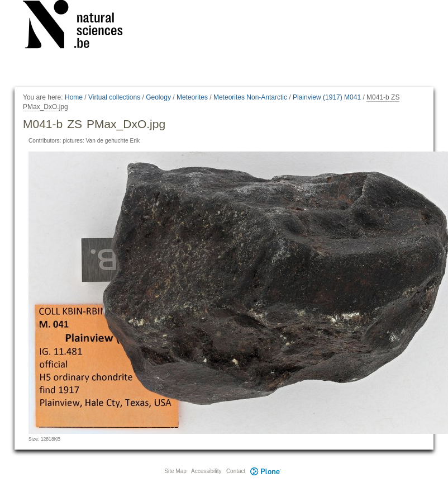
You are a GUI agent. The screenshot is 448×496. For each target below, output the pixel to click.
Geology (158, 97)
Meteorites (192, 97)
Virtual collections (114, 97)
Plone (265, 471)
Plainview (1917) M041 (327, 97)
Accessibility (206, 471)
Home (74, 97)
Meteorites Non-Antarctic (250, 97)
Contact (236, 471)
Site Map (175, 471)
